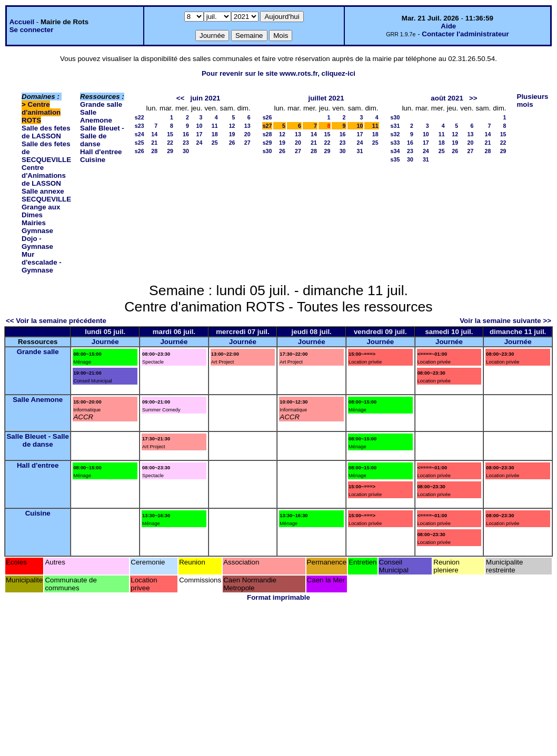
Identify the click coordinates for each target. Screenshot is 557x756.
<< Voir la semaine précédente (56, 321)
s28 (267, 134)
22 (170, 143)
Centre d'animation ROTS (41, 112)
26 (232, 143)
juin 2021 (205, 98)
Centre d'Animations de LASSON (44, 175)
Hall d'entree (101, 152)
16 (186, 134)
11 (215, 126)
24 (200, 143)
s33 (395, 143)
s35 (395, 159)
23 (186, 143)
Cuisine (93, 160)
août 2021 (447, 98)
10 (200, 126)
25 (215, 143)
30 (186, 151)
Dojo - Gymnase (37, 243)
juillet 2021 (326, 98)
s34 (395, 151)
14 (154, 134)
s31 (395, 126)
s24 (140, 134)
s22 (140, 117)
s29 (267, 143)
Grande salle (101, 104)
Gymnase (37, 231)
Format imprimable (278, 597)
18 (215, 134)
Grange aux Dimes (41, 211)
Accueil (22, 22)
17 (200, 134)
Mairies (34, 223)
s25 (140, 143)
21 (154, 143)
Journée (105, 342)
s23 (140, 126)
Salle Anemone (96, 116)
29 (170, 151)
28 (154, 151)
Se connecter (32, 30)
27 (247, 143)
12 (232, 126)
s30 (267, 151)
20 (247, 134)
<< (181, 98)
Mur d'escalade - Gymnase (42, 262)
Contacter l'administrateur (465, 34)
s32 (395, 134)
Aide (448, 26)
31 (360, 151)
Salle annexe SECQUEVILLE (46, 195)
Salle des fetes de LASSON (46, 132)
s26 (140, 151)
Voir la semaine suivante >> (505, 321)
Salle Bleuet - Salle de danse (102, 136)
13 (247, 126)
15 (170, 134)
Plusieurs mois (533, 100)
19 (232, 134)
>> (473, 98)
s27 (267, 126)
